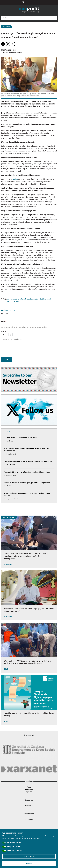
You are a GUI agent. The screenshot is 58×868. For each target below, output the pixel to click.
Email (3, 322)
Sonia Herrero (10, 465)
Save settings (29, 856)
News (29, 787)
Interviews (29, 789)
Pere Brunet (10, 441)
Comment (4, 331)
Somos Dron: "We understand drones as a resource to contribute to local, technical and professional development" (26, 556)
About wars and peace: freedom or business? (20, 438)
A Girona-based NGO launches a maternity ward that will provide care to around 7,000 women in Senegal (27, 662)
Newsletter (29, 2)
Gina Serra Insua (11, 475)
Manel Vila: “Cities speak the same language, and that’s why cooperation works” (29, 610)
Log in (35, 2)
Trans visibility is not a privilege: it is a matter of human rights (27, 472)
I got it (29, 863)
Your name (5, 314)
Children (43, 299)
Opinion (29, 792)
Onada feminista (11, 454)
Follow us (23, 2)
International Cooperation (29, 299)
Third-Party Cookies (14, 851)
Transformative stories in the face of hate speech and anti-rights (28, 461)
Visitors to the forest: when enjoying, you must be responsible (27, 483)
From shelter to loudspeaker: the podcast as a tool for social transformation (26, 450)
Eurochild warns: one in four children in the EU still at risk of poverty (29, 715)
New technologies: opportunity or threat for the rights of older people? (27, 494)
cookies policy (35, 838)
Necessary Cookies (14, 842)
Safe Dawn (9, 486)
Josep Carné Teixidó (12, 499)
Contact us (29, 819)
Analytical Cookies (14, 847)
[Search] (29, 18)
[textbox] (29, 346)
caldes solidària (13, 299)
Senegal (16, 301)
